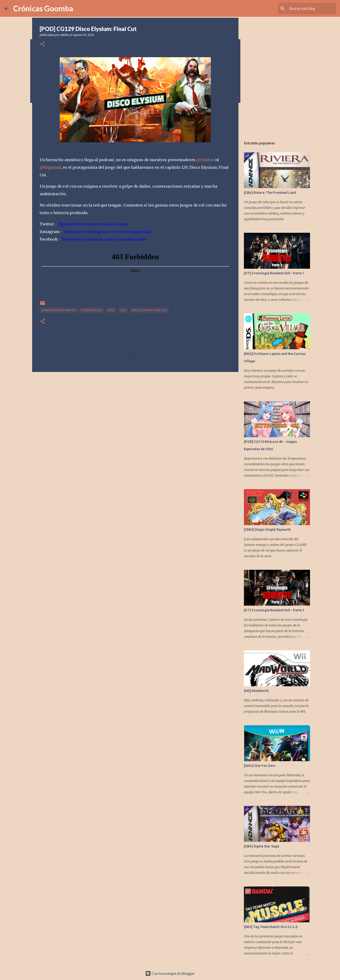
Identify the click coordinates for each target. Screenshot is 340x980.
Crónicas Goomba (43, 8)
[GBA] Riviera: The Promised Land (270, 193)
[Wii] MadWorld (256, 691)
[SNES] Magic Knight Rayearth (267, 530)
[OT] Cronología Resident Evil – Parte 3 (274, 610)
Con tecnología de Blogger (170, 973)
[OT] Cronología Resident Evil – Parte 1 (274, 273)
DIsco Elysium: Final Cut (149, 310)
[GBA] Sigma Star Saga (261, 846)
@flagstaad (50, 167)
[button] (42, 45)
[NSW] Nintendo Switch (59, 310)
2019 (111, 310)
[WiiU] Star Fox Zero (260, 766)
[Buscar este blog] (311, 9)
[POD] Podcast (92, 310)
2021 (123, 310)
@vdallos (205, 160)
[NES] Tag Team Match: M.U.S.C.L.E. (271, 927)
